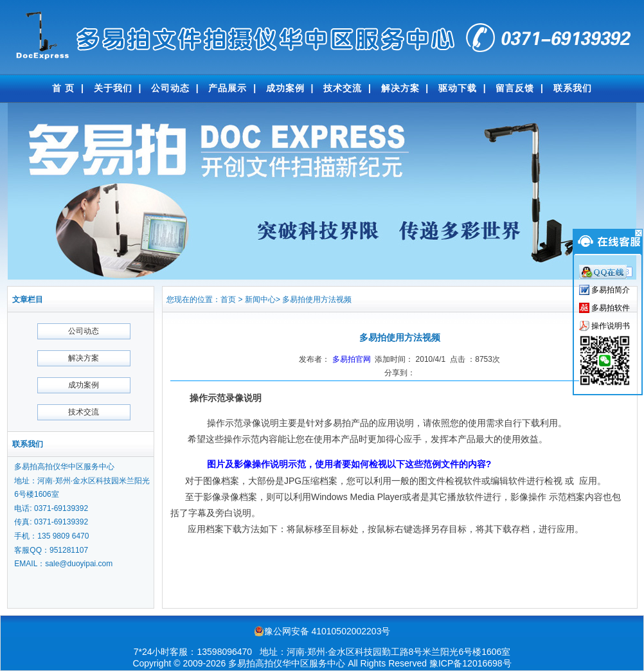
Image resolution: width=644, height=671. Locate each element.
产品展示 (228, 88)
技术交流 (343, 88)
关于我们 (113, 88)
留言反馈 (515, 88)
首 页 (63, 88)
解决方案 (400, 88)
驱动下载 (458, 88)
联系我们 (573, 88)
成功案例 (285, 88)
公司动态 (170, 88)
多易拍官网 (352, 359)
